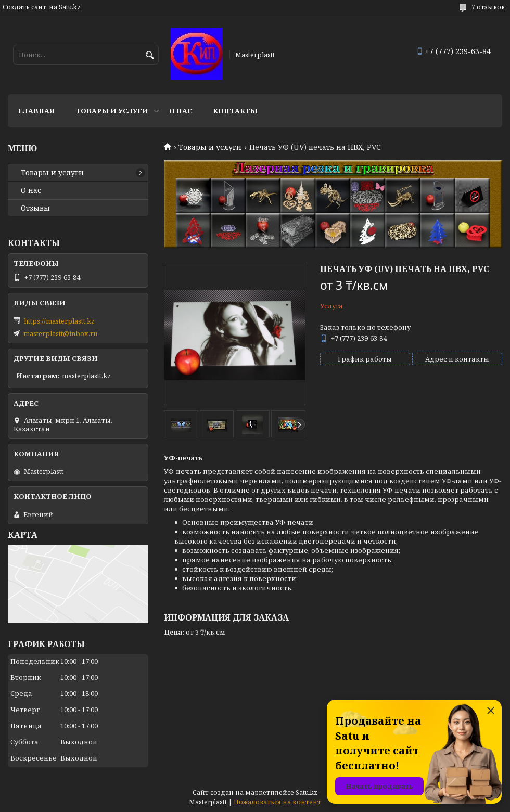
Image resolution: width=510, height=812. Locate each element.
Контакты (235, 111)
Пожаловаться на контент (277, 802)
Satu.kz (307, 792)
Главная (36, 111)
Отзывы (35, 208)
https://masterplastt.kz (59, 321)
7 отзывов (488, 7)
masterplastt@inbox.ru (60, 333)
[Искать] (150, 55)
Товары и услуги (112, 111)
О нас (181, 111)
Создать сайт (24, 7)
